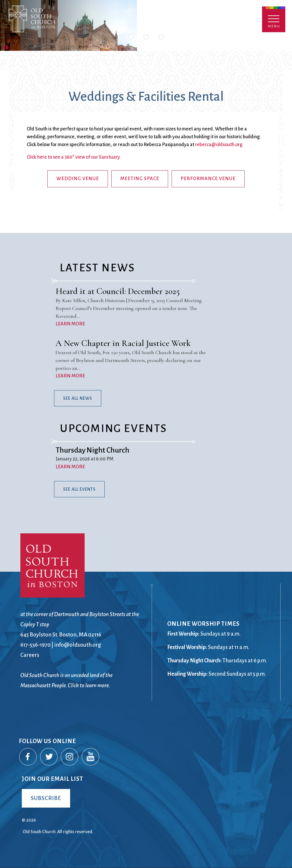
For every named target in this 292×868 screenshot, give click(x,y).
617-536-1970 (35, 645)
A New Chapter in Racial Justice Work (123, 343)
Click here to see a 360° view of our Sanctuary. (74, 157)
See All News (78, 398)
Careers (30, 655)
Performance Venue (208, 179)
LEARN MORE (70, 324)
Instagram (70, 757)
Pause (6, 46)
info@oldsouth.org (78, 645)
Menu (274, 19)
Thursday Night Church (92, 450)
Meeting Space (140, 179)
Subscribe (46, 798)
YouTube (91, 757)
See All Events (79, 489)
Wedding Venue (78, 179)
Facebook (28, 757)
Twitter (49, 757)
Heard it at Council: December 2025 (118, 291)
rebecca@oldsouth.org (219, 145)
